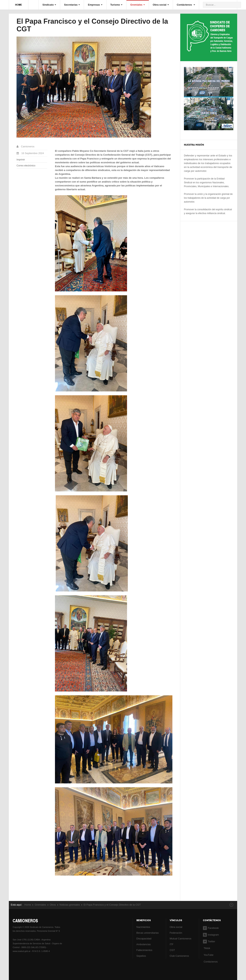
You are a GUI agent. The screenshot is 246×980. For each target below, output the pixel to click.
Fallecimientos (144, 950)
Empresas (95, 5)
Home (28, 905)
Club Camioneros (179, 956)
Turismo (116, 5)
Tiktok (207, 948)
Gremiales (138, 5)
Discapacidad (144, 939)
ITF (172, 944)
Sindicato (49, 5)
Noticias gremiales (70, 905)
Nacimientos (143, 927)
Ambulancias (144, 944)
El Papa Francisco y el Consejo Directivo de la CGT (92, 25)
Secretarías (72, 5)
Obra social (161, 5)
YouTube (208, 955)
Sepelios (141, 956)
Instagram (211, 935)
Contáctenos (186, 5)
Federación (176, 933)
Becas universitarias (148, 933)
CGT (172, 950)
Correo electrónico (26, 166)
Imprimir (21, 160)
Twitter (209, 941)
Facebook (211, 928)
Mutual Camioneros (181, 939)
